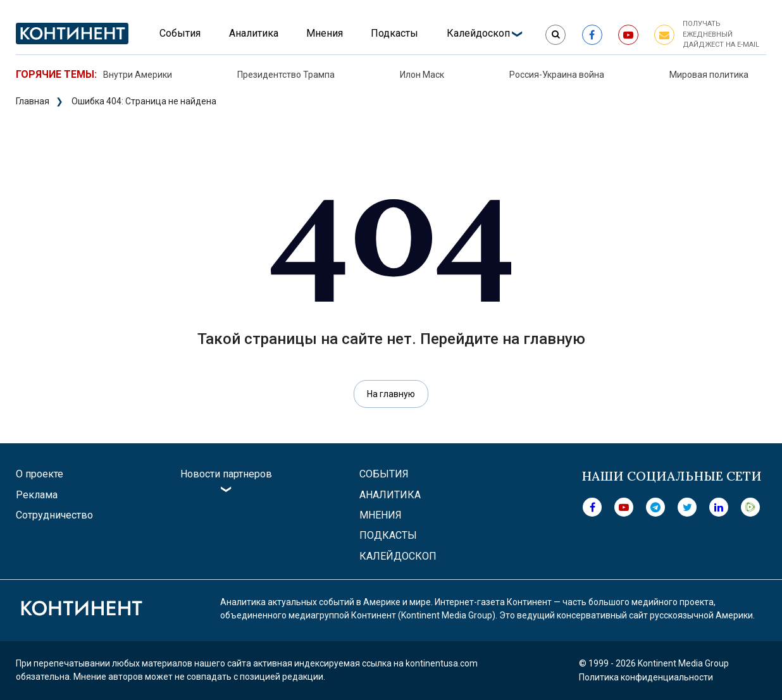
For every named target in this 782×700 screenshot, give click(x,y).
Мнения (325, 33)
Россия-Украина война (557, 75)
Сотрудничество (54, 515)
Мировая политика (709, 75)
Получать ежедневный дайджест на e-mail (721, 34)
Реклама (37, 495)
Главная (33, 101)
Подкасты (394, 33)
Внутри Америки (138, 75)
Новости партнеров (226, 474)
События (180, 33)
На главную (391, 394)
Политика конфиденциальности (646, 677)
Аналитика (254, 33)
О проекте (40, 474)
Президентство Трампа (286, 75)
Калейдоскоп (478, 33)
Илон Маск (422, 75)
